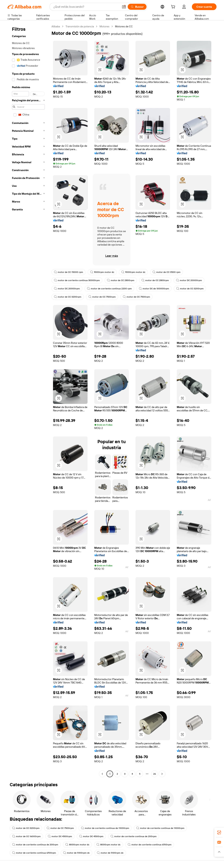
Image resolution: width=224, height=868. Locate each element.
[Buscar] (137, 7)
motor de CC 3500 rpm (167, 272)
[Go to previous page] (102, 774)
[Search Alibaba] (86, 7)
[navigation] (28, 401)
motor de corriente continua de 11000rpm (105, 828)
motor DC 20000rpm (189, 280)
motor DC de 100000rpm (154, 289)
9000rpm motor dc (102, 272)
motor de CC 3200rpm (190, 289)
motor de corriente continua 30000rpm (77, 280)
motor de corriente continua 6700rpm (150, 845)
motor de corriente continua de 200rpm (134, 836)
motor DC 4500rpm (60, 836)
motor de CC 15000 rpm (69, 272)
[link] (219, 832)
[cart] (174, 7)
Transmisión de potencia (80, 26)
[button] (124, 7)
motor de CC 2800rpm (121, 280)
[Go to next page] (162, 774)
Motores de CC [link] (124, 26)
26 (155, 774)
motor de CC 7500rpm (102, 297)
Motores (104, 26)
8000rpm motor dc (77, 845)
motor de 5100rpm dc (76, 853)
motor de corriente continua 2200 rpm (109, 289)
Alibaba (56, 26)
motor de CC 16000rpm (26, 836)
